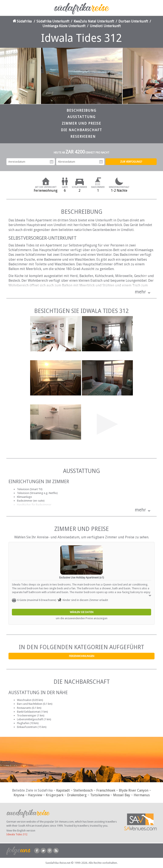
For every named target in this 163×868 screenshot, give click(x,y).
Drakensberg (77, 795)
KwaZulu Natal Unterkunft (94, 21)
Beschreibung (81, 110)
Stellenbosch (83, 790)
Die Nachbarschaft (81, 130)
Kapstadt (63, 790)
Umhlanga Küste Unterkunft (64, 26)
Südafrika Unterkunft (53, 21)
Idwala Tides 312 (17, 834)
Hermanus (142, 795)
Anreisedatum (52, 162)
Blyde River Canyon (134, 790)
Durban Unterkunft (133, 21)
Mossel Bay (122, 795)
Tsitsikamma (100, 795)
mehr (140, 292)
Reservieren (83, 137)
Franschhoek (106, 790)
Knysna (19, 795)
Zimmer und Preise (81, 123)
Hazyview (35, 795)
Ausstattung (81, 117)
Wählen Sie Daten (82, 612)
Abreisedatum (101, 162)
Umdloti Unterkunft (105, 26)
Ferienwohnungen (82, 656)
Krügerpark (55, 795)
